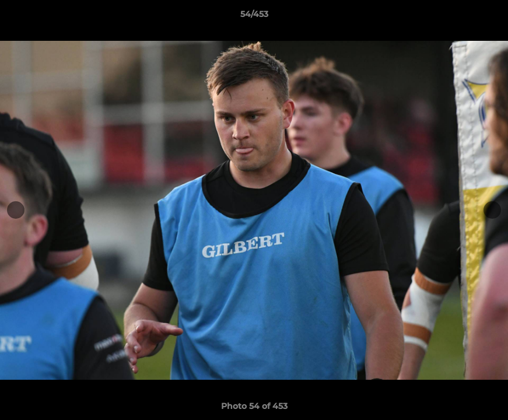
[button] (487, 17)
